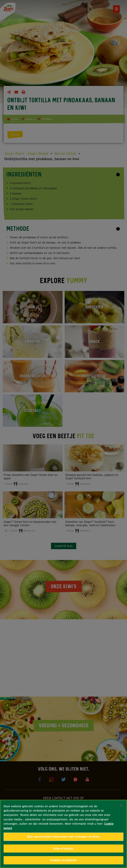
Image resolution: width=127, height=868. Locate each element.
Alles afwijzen (63, 849)
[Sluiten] (121, 805)
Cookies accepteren (64, 860)
